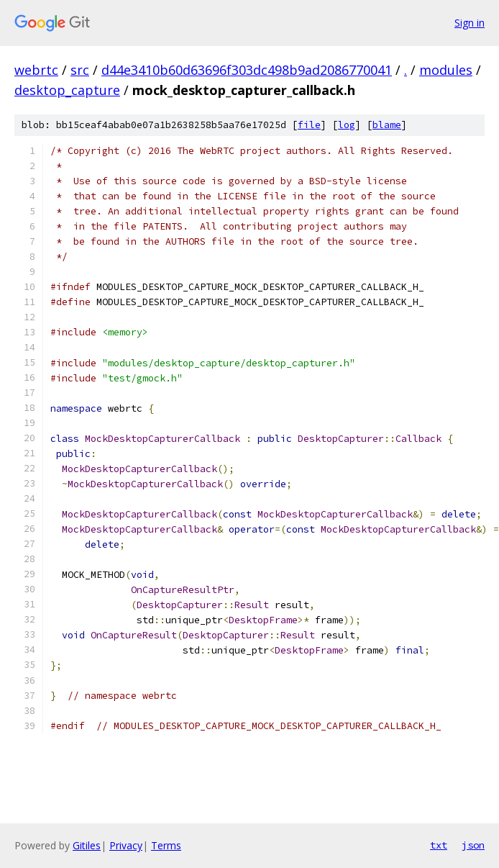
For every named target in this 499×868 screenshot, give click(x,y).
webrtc (36, 70)
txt (439, 845)
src (80, 70)
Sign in (470, 23)
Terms (166, 845)
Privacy (126, 845)
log (347, 125)
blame (387, 125)
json (473, 845)
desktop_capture (67, 90)
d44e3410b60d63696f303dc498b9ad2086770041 (247, 70)
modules (446, 70)
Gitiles (87, 845)
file (309, 125)
